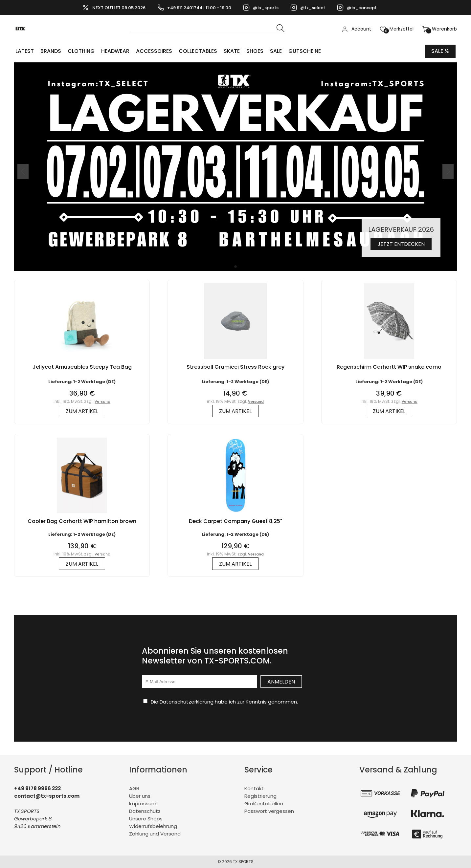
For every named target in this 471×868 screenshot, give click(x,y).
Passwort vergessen (269, 811)
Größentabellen (264, 803)
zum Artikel (82, 411)
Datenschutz (145, 811)
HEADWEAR (115, 51)
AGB (134, 788)
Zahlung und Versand (155, 834)
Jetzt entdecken (401, 244)
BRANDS (51, 51)
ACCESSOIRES (154, 51)
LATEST (25, 51)
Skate (232, 51)
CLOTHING (81, 51)
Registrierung (260, 796)
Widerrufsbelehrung (153, 826)
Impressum (143, 803)
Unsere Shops (146, 819)
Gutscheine (305, 51)
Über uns (140, 796)
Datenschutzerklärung (187, 702)
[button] (235, 267)
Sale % (440, 51)
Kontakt (254, 788)
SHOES (255, 51)
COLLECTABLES (198, 51)
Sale (276, 51)
